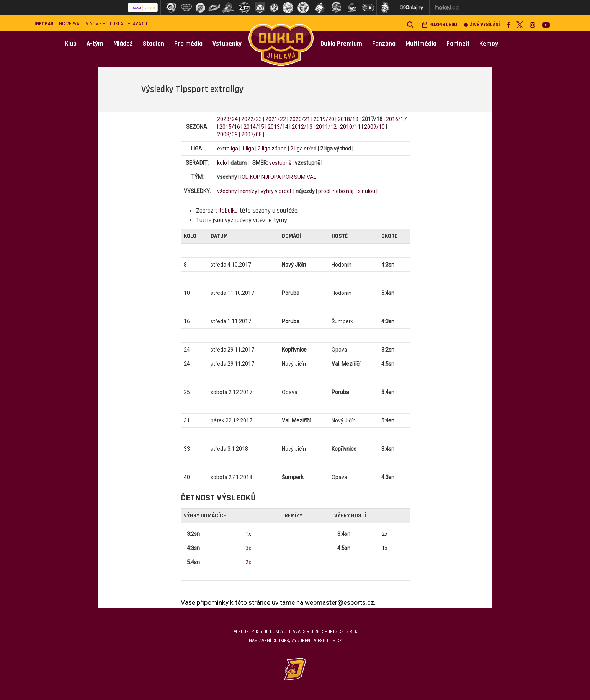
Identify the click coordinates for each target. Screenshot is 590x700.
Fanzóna (384, 44)
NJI (265, 177)
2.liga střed (303, 149)
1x (248, 534)
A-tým (95, 44)
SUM (300, 177)
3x (248, 548)
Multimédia (421, 44)
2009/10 (374, 127)
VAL (311, 177)
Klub (71, 44)
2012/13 (302, 127)
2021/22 (276, 119)
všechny (227, 191)
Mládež (123, 44)
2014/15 (254, 127)
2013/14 (278, 127)
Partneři (458, 44)
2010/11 (350, 127)
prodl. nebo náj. (336, 191)
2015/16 (230, 127)
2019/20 (324, 119)
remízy (249, 191)
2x (248, 562)
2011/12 (326, 127)
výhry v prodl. (276, 191)
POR (288, 177)
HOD (244, 177)
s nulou (367, 191)
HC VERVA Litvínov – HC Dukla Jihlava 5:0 (104, 24)
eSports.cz (330, 641)
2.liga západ (272, 149)
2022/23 (252, 119)
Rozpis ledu (440, 25)
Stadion (154, 44)
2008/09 (227, 134)
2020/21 (300, 119)
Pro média (188, 44)
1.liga (248, 149)
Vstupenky (227, 44)
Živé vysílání (482, 25)
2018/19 (348, 119)
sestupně (280, 163)
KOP (255, 177)
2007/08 (252, 134)
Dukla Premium (341, 44)
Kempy (489, 44)
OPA (276, 177)
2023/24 (227, 119)
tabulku (228, 211)
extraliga (228, 149)
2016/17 (396, 119)
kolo (222, 163)
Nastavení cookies (269, 641)
